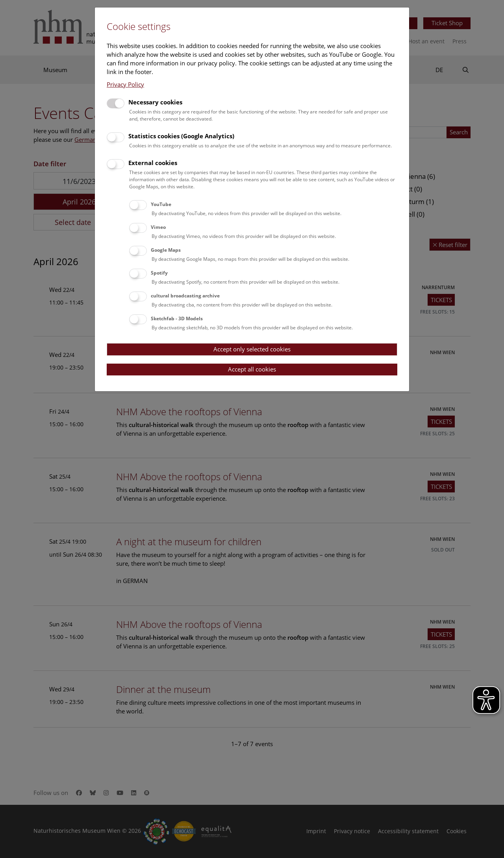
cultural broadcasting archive (185, 296)
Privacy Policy (125, 84)
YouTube (161, 204)
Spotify (159, 273)
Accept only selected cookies (252, 349)
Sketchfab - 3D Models (177, 318)
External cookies (153, 163)
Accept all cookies (252, 369)
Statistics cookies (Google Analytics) (181, 136)
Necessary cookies (155, 102)
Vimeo (158, 227)
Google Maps (166, 250)
